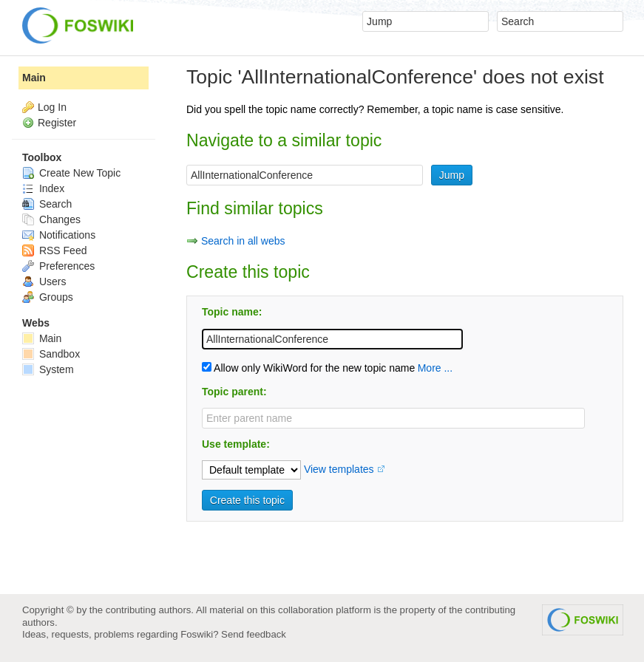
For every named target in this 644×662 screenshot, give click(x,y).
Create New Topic (71, 173)
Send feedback (254, 634)
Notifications (59, 235)
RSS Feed (54, 250)
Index (43, 188)
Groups (48, 297)
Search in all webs (243, 241)
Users (44, 281)
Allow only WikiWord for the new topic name (308, 368)
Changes (51, 219)
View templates (339, 469)
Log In (52, 107)
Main (34, 78)
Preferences (58, 266)
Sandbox (51, 354)
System (48, 369)
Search (47, 204)
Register (57, 123)
